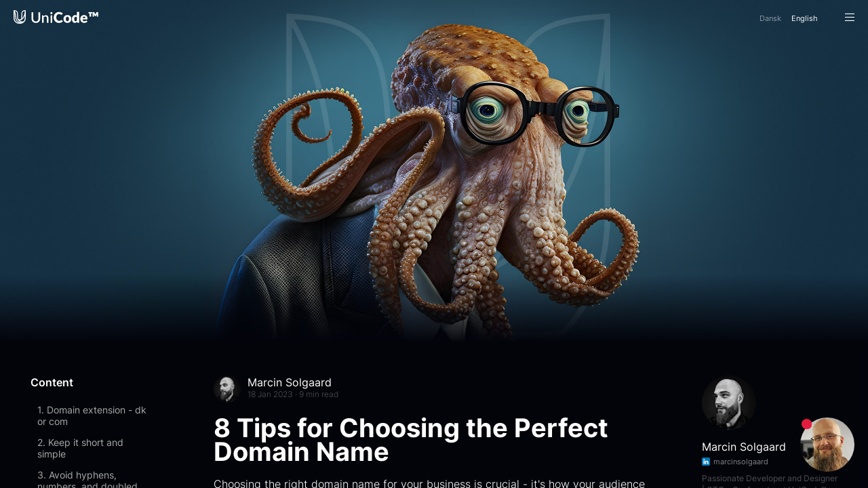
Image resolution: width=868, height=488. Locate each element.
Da (770, 18)
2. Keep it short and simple (80, 448)
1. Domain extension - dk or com (92, 415)
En (805, 18)
